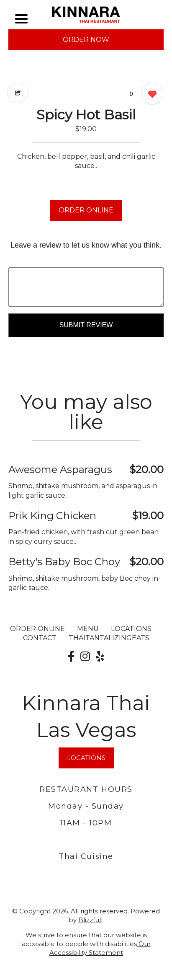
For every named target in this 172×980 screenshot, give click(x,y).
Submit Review (86, 325)
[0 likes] (150, 95)
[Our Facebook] (71, 657)
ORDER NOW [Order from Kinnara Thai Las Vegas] (86, 40)
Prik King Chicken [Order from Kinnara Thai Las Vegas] (52, 516)
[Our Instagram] (85, 657)
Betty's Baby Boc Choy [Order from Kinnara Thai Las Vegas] (64, 562)
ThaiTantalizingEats (109, 638)
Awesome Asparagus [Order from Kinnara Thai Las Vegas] (60, 469)
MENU (88, 629)
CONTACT (40, 638)
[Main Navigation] (21, 19)
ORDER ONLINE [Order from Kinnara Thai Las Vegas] (37, 629)
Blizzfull (90, 920)
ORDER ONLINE (86, 210)
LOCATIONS (131, 629)
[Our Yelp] (100, 657)
